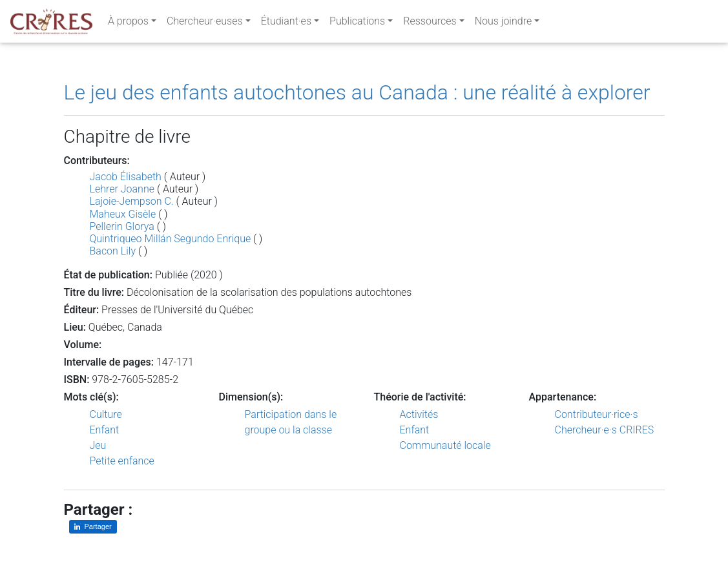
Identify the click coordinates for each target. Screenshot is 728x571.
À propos (128, 24)
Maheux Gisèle (123, 214)
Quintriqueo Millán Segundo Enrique (171, 239)
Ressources (430, 24)
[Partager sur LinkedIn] (93, 527)
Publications (357, 24)
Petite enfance (122, 461)
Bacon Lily (113, 251)
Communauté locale (445, 445)
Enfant (105, 430)
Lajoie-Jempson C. (132, 201)
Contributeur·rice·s (597, 414)
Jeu (98, 445)
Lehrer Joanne (122, 189)
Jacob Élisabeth (126, 177)
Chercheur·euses (205, 24)
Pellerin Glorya (122, 226)
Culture (106, 414)
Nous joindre (504, 24)
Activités (419, 414)
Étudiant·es (286, 24)
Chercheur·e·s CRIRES (605, 430)
